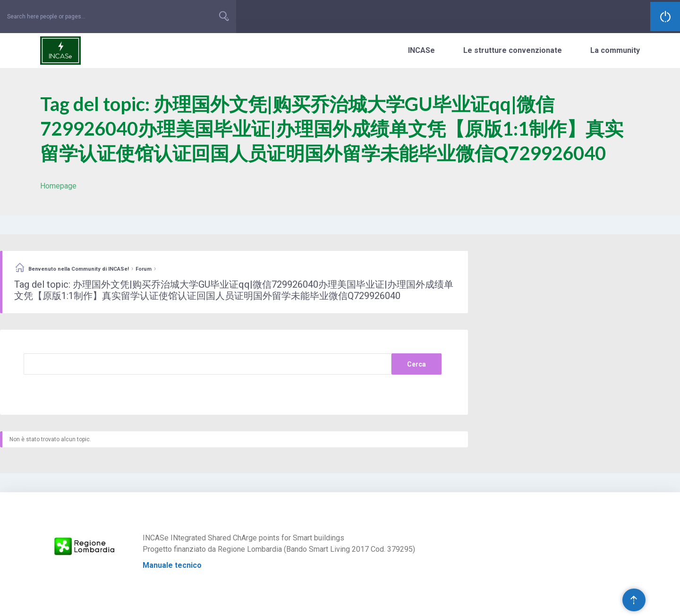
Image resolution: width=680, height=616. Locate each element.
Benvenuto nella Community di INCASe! (79, 269)
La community (615, 50)
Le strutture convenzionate (513, 50)
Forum (144, 269)
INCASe (421, 50)
